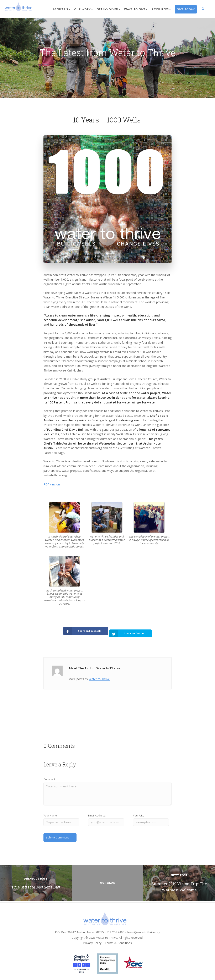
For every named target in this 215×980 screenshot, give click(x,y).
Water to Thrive (99, 675)
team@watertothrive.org (144, 930)
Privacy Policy (92, 941)
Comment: (50, 775)
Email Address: (97, 813)
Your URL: (139, 813)
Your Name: (50, 813)
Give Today (186, 9)
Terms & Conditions (118, 941)
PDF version (52, 484)
